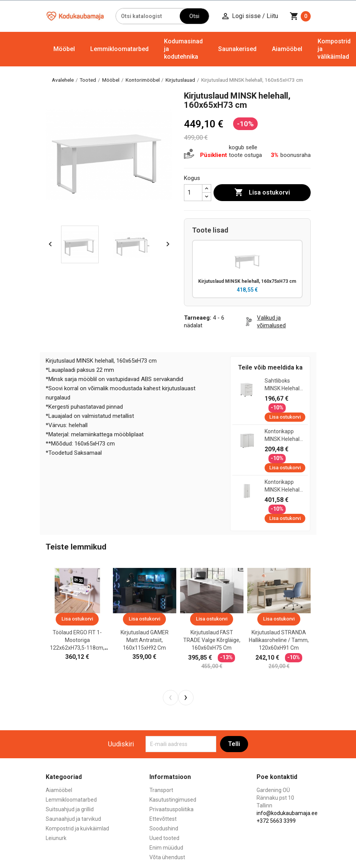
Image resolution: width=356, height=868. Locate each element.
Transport (161, 791)
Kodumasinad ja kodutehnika (183, 49)
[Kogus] (193, 193)
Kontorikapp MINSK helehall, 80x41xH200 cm (283, 487)
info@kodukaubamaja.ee (287, 814)
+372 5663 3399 (276, 822)
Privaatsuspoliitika (171, 810)
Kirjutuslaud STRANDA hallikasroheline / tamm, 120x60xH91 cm (279, 641)
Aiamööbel (287, 49)
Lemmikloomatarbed (119, 49)
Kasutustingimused (173, 800)
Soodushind (164, 829)
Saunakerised (237, 49)
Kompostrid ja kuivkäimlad (77, 829)
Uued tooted (164, 839)
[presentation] (171, 698)
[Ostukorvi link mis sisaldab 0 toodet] (300, 16)
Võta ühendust (167, 858)
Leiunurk (56, 839)
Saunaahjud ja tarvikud (73, 820)
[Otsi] (148, 16)
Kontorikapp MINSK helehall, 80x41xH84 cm (283, 436)
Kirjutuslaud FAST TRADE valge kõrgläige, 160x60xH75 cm (212, 641)
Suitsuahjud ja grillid (70, 810)
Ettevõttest (163, 820)
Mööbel (64, 49)
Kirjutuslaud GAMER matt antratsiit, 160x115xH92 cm (145, 641)
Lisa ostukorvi (262, 193)
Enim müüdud (166, 848)
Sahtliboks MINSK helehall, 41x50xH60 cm (283, 386)
